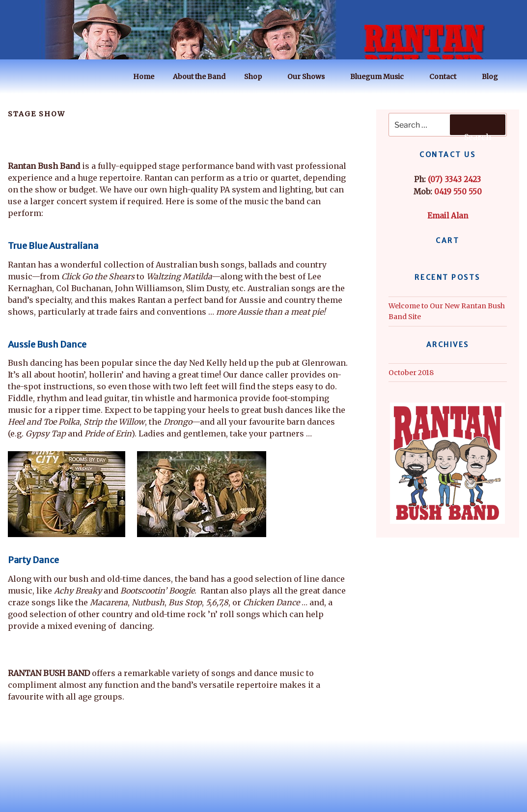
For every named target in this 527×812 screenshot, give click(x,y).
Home (144, 77)
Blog (495, 77)
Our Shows (311, 77)
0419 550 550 (458, 192)
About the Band (199, 77)
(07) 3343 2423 (454, 179)
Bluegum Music (382, 77)
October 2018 (411, 373)
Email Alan (448, 216)
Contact (447, 77)
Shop (258, 77)
